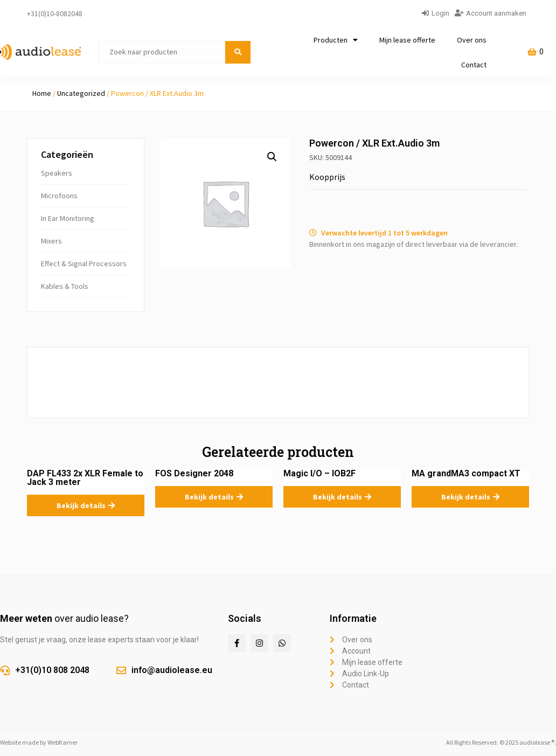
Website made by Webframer (39, 742)
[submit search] (238, 52)
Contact (474, 65)
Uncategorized (81, 93)
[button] (272, 157)
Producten (336, 40)
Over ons (472, 40)
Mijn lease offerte (407, 40)
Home (42, 93)
